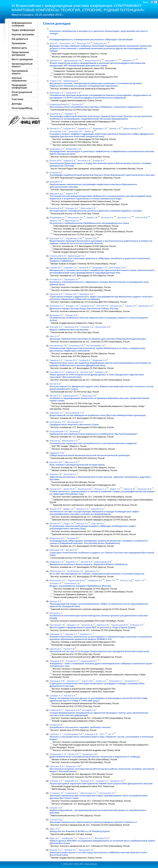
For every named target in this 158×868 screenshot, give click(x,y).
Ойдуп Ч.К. (115, 489)
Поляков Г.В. (56, 583)
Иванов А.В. (115, 128)
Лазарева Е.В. (87, 306)
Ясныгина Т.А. (84, 43)
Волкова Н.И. (108, 218)
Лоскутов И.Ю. (85, 489)
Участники (18, 99)
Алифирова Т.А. (69, 838)
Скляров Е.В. (56, 725)
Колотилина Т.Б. (57, 422)
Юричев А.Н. (56, 850)
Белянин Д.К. (117, 306)
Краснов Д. (55, 441)
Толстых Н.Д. (126, 580)
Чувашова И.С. (100, 43)
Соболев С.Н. (56, 781)
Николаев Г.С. (112, 61)
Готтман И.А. (56, 279)
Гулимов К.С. (70, 850)
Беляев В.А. (55, 128)
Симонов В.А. (56, 710)
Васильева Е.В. (88, 208)
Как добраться (20, 39)
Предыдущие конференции (19, 86)
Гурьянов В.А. (56, 294)
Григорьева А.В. (90, 754)
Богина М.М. (56, 161)
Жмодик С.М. (72, 306)
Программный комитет (20, 72)
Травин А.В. (92, 218)
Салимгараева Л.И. (73, 734)
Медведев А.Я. (100, 128)
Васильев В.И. (57, 208)
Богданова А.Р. (57, 149)
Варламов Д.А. (57, 194)
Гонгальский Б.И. (58, 256)
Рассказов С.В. (67, 43)
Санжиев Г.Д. (87, 327)
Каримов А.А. (84, 128)
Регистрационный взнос (22, 93)
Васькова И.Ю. (102, 838)
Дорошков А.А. (92, 571)
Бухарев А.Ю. (117, 781)
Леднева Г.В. (71, 114)
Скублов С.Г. (56, 734)
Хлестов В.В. (142, 218)
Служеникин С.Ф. (58, 754)
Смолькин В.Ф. (57, 766)
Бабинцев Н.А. (57, 93)
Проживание (19, 43)
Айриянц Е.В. (72, 372)
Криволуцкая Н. (71, 81)
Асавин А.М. (56, 81)
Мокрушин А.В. (73, 766)
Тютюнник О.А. (132, 681)
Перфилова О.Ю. (74, 238)
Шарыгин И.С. (86, 838)
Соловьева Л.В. (76, 346)
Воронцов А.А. (57, 238)
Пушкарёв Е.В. (71, 279)
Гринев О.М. (91, 238)
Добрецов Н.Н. (146, 306)
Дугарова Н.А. (56, 315)
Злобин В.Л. (99, 161)
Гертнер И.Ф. (72, 315)
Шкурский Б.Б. (72, 781)
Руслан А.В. (69, 649)
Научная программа (23, 34)
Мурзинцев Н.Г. (72, 221)
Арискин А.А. (56, 61)
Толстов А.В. (102, 306)
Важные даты (19, 48)
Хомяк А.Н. (101, 681)
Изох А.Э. (54, 336)
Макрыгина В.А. (57, 538)
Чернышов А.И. (73, 93)
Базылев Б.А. (56, 114)
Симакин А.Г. (56, 696)
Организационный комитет (22, 65)
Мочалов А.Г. (56, 613)
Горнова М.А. (70, 128)
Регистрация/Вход (22, 108)
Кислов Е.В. (55, 384)
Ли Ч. (111, 734)
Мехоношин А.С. (76, 218)
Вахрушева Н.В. (74, 149)
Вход (145, 2)
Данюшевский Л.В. (73, 61)
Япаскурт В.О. (87, 781)
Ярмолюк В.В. (71, 462)
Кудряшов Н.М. (57, 453)
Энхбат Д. (89, 131)
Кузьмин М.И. (56, 462)
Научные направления (19, 79)
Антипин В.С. (73, 538)
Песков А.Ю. (71, 294)
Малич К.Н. (74, 754)
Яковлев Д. (75, 431)
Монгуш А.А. (101, 489)
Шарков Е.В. (70, 161)
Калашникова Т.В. (58, 346)
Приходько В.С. (87, 294)
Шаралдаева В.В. (103, 562)
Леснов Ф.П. (56, 489)
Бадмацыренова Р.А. (60, 104)
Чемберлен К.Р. (95, 580)
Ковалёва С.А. (57, 413)
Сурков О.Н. (131, 306)
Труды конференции (23, 30)
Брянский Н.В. (76, 131)
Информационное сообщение (22, 24)
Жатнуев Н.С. (72, 208)
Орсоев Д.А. (78, 104)
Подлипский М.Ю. (76, 580)
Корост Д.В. (87, 681)
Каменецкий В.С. (71, 396)
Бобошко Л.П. (137, 625)
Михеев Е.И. (56, 221)
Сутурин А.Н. (56, 808)
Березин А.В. (92, 734)
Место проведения (22, 59)
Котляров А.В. (89, 710)
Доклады (17, 104)
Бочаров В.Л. (56, 172)
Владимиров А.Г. (58, 218)
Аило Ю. (54, 43)
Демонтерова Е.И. (132, 128)
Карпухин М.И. (145, 489)
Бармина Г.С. (129, 61)
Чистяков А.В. (84, 161)
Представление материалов (20, 54)
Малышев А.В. (89, 396)
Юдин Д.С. (55, 838)
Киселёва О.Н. (57, 372)
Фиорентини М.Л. (93, 61)
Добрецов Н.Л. (57, 306)
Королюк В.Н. (98, 509)
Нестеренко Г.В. (57, 625)
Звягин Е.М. (130, 489)
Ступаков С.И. (56, 793)
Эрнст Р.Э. (111, 580)
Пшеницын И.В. (57, 681)
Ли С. (102, 734)
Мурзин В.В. (72, 194)
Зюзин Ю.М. (69, 489)
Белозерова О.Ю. (58, 131)
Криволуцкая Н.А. (77, 256)
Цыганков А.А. (124, 218)
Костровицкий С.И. (96, 346)
